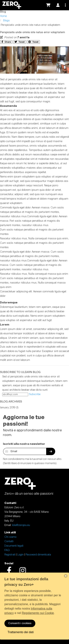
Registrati (10, 555)
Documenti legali (14, 546)
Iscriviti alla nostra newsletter (24, 444)
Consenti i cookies (20, 623)
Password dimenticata (38, 555)
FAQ (7, 550)
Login (20, 555)
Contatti (9, 541)
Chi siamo (10, 537)
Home (3, 16)
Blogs (6, 21)
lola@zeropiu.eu (21, 525)
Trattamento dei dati (21, 632)
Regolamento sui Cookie (38, 613)
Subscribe (35, 394)
